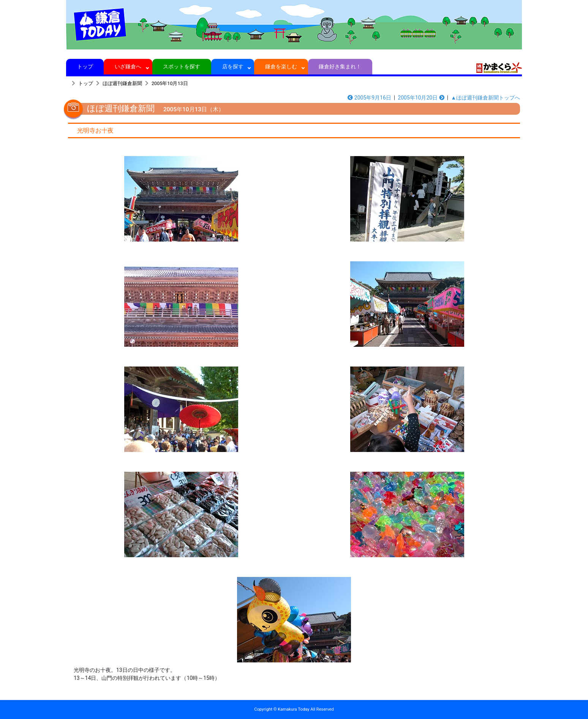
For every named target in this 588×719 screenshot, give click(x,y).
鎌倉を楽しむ (281, 66)
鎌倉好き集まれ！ (340, 66)
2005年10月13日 (170, 83)
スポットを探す (182, 66)
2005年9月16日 (369, 98)
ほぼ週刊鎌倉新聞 (122, 83)
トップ (85, 66)
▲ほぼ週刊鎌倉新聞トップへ (485, 98)
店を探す (233, 66)
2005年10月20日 (421, 98)
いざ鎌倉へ (128, 66)
